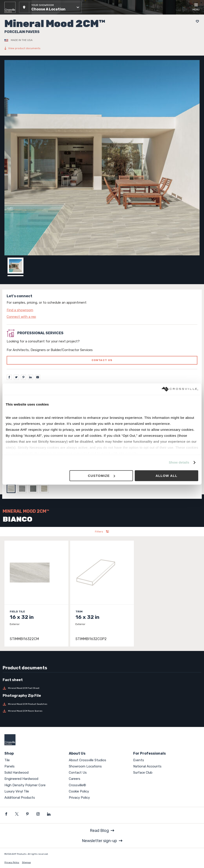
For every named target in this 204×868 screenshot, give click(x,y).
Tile (7, 760)
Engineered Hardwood (21, 779)
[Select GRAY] (23, 489)
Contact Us (78, 773)
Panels (10, 766)
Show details (179, 463)
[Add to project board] (196, 21)
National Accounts (147, 766)
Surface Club (143, 773)
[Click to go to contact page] (102, 310)
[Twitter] (16, 377)
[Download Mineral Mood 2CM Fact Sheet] (102, 688)
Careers (75, 779)
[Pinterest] (23, 377)
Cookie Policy (79, 791)
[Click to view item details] (36, 594)
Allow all (166, 476)
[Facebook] (9, 377)
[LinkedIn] (31, 377)
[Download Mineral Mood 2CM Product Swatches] (102, 704)
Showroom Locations (85, 766)
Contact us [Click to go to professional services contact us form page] (102, 360)
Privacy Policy (79, 798)
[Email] (38, 377)
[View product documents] (102, 48)
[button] (50, 7)
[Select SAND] (45, 489)
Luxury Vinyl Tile (17, 791)
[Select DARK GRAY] (34, 489)
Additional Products (20, 798)
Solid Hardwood (16, 773)
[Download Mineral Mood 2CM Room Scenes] (102, 711)
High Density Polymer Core (25, 785)
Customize (101, 476)
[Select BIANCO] (12, 489)
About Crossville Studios (88, 760)
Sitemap (26, 862)
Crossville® (77, 785)
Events (139, 760)
